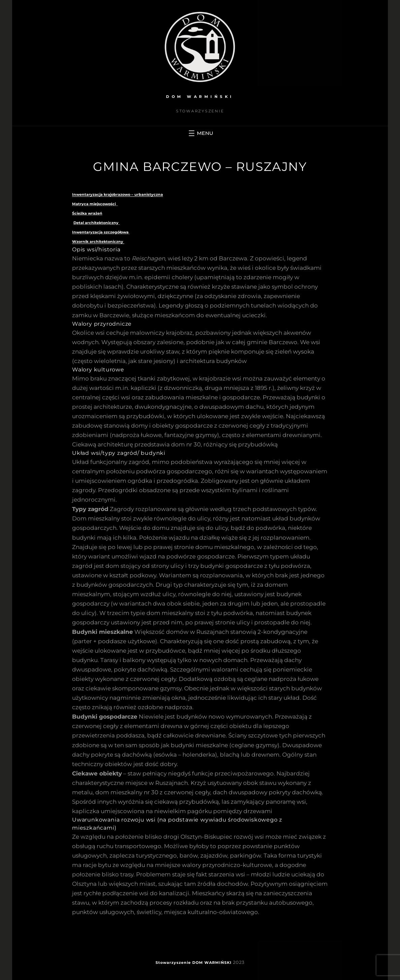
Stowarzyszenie (173, 963)
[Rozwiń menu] (200, 133)
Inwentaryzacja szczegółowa (101, 232)
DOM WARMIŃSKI (200, 97)
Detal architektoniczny (96, 223)
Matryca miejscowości (95, 204)
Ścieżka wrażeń (87, 213)
